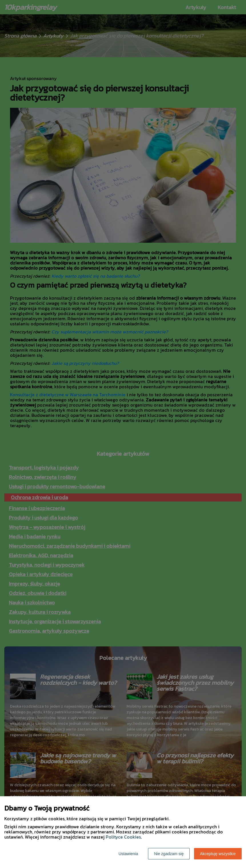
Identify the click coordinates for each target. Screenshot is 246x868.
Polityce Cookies (123, 837)
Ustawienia (128, 854)
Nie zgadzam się (169, 854)
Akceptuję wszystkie (218, 854)
